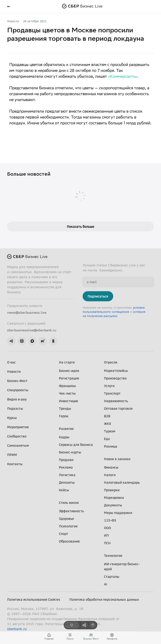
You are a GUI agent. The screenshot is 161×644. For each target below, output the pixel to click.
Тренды (65, 408)
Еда (107, 439)
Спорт (64, 534)
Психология (68, 526)
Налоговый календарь (122, 482)
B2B (107, 416)
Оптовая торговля (118, 408)
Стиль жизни (69, 503)
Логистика (67, 475)
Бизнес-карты (70, 452)
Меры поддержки (118, 513)
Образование (69, 541)
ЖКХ (108, 424)
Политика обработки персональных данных (104, 599)
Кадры (64, 437)
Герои (64, 416)
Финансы (111, 467)
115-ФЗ (110, 520)
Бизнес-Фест (17, 381)
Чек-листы (67, 393)
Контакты (15, 464)
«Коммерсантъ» (123, 77)
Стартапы (112, 577)
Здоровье (66, 519)
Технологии (113, 556)
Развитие (66, 429)
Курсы (12, 418)
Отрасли (111, 362)
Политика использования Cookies (34, 599)
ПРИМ (12, 455)
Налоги (110, 475)
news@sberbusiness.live (27, 312)
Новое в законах (117, 459)
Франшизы (67, 386)
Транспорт (112, 393)
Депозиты (67, 482)
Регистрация (69, 378)
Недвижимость (116, 401)
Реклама (66, 467)
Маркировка (114, 498)
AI (106, 584)
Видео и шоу (17, 399)
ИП (106, 535)
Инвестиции (68, 401)
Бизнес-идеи (69, 371)
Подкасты (15, 408)
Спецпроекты (18, 390)
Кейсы (64, 490)
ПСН (107, 543)
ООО (107, 528)
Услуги (109, 386)
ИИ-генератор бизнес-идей (122, 566)
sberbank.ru (17, 629)
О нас (11, 362)
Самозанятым (18, 445)
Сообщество (17, 436)
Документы (113, 505)
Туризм (110, 431)
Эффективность (71, 511)
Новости (13, 21)
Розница (111, 446)
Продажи (66, 460)
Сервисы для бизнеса (76, 445)
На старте (67, 362)
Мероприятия (18, 427)
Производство (115, 378)
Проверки (112, 490)
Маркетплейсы (116, 371)
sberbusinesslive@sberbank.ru (32, 330)
